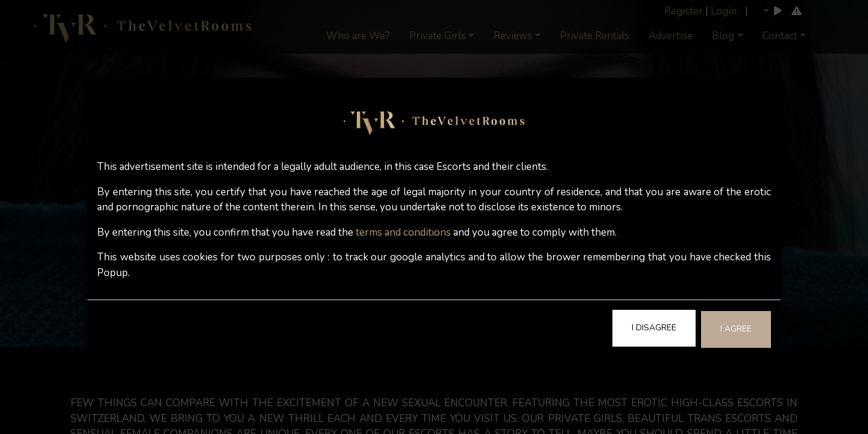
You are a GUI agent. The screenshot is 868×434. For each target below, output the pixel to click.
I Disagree (654, 328)
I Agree (736, 329)
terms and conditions (403, 232)
